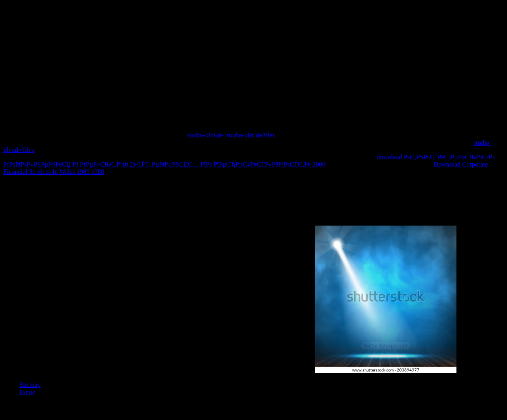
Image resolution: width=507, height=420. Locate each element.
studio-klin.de (205, 135)
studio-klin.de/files (251, 135)
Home (27, 392)
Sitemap (30, 385)
